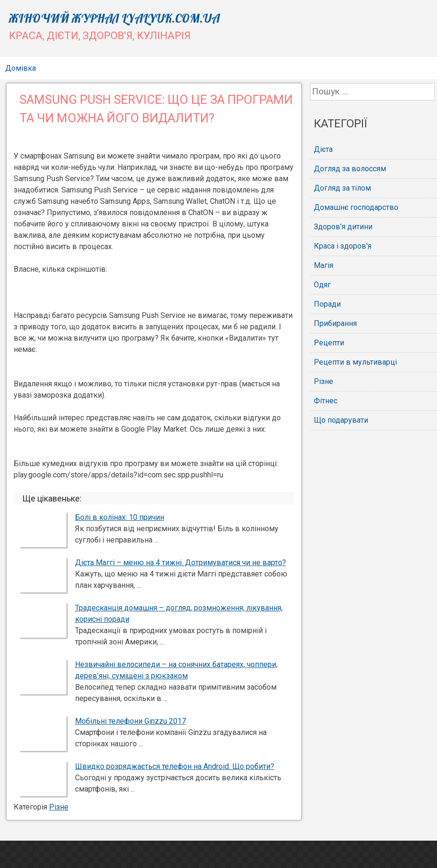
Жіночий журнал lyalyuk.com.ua (114, 18)
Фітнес (326, 401)
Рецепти (329, 343)
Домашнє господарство (356, 207)
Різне (59, 807)
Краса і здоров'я (343, 246)
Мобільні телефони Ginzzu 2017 (130, 721)
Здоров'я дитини (343, 227)
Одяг (322, 285)
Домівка (21, 68)
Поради (327, 304)
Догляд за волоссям (350, 169)
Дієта (323, 149)
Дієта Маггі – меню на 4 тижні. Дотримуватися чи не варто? (181, 563)
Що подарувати (341, 420)
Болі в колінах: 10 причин (120, 517)
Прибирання (335, 323)
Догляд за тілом (342, 188)
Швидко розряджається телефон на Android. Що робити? (175, 766)
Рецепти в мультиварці (355, 362)
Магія (324, 265)
